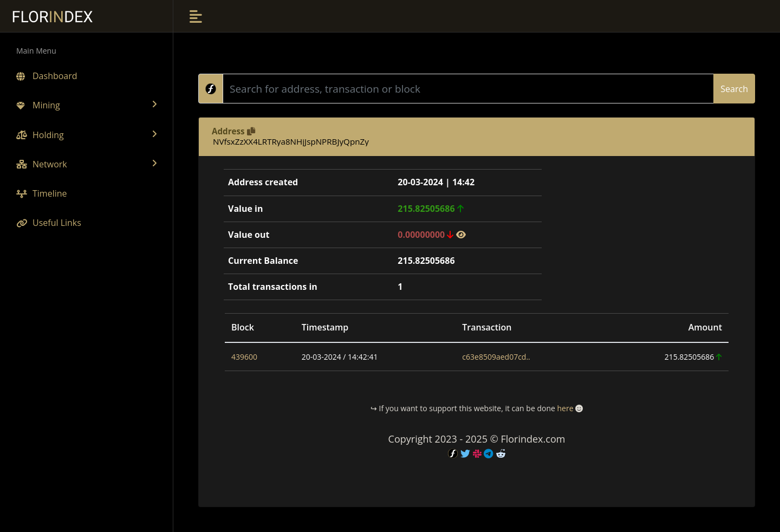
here (565, 408)
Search (734, 89)
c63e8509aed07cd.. (496, 357)
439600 (244, 357)
